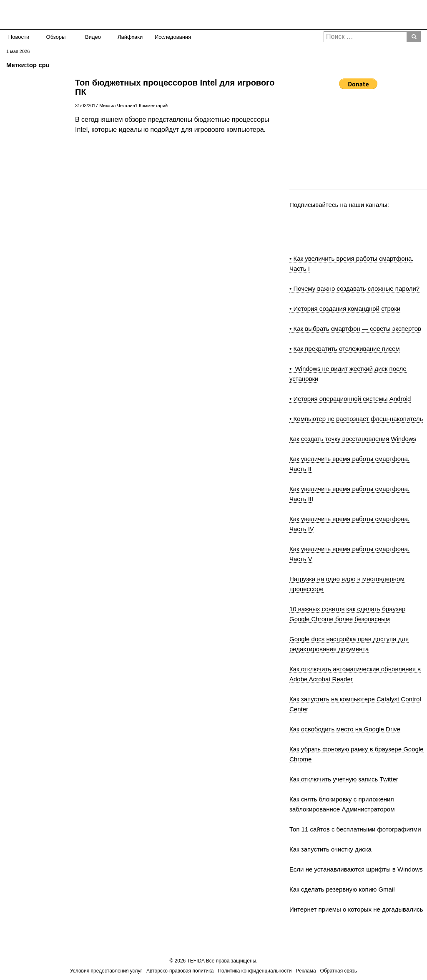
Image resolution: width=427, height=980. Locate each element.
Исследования (170, 37)
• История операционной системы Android (350, 399)
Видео (93, 37)
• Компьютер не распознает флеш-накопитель (356, 419)
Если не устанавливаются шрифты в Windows (356, 869)
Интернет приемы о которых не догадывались (356, 909)
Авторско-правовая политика (180, 971)
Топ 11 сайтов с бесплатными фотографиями (355, 829)
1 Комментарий (151, 106)
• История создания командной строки (345, 309)
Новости (19, 37)
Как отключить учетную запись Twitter (344, 779)
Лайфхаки (130, 37)
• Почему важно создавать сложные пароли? (354, 288)
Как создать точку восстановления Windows (353, 439)
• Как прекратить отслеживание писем (345, 349)
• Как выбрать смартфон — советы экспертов (355, 329)
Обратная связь (339, 971)
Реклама (306, 971)
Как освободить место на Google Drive (345, 729)
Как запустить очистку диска (330, 849)
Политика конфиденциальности (255, 971)
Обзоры (56, 37)
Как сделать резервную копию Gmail (342, 889)
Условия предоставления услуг (106, 971)
